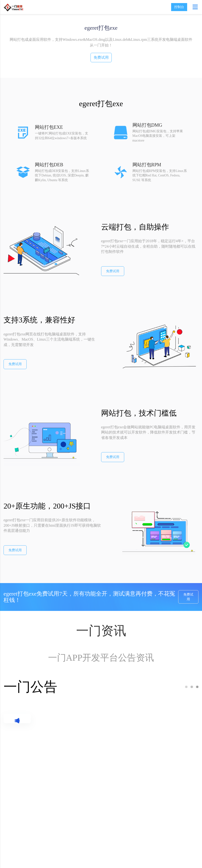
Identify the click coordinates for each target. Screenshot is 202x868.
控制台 (179, 7)
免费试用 (101, 57)
